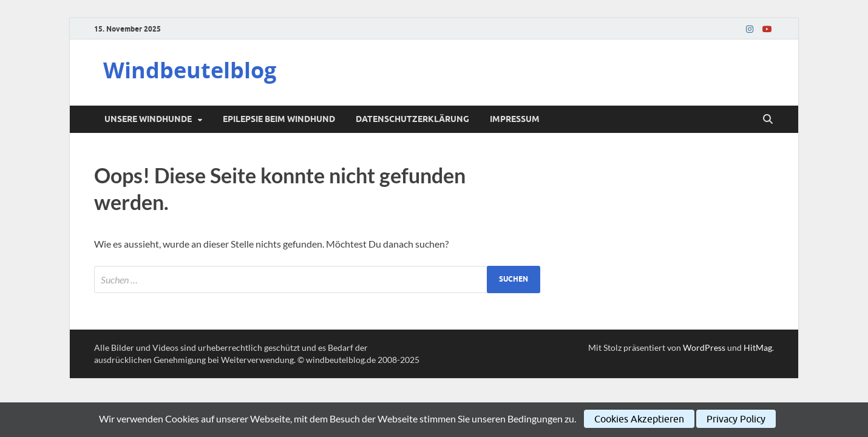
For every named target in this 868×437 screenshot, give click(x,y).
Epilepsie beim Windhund (279, 119)
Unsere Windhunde (148, 119)
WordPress (704, 347)
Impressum (515, 119)
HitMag (758, 347)
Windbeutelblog (190, 70)
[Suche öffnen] (768, 120)
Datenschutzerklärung (412, 119)
